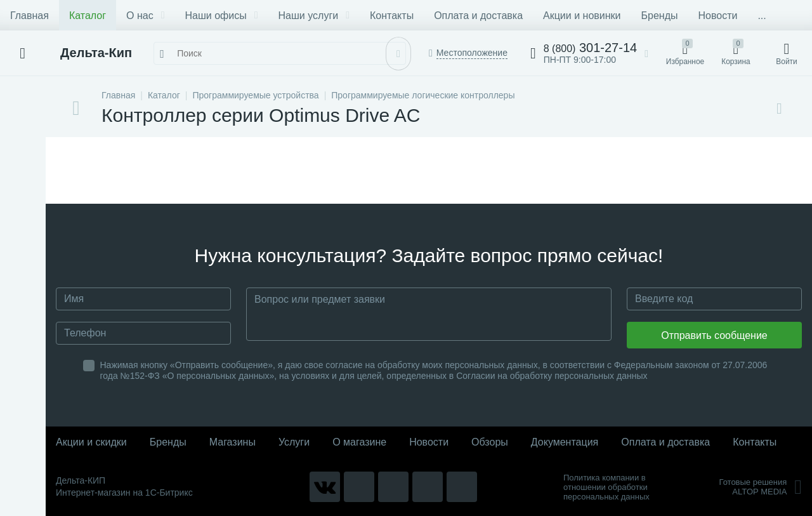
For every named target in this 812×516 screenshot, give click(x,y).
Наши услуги (314, 16)
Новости (717, 16)
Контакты (392, 16)
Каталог (88, 16)
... (762, 16)
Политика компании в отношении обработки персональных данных (606, 487)
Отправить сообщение (714, 335)
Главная (29, 16)
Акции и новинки (582, 16)
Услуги (294, 442)
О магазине (359, 442)
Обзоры (490, 442)
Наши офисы (222, 16)
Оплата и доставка (478, 16)
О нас (145, 16)
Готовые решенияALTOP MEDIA (760, 487)
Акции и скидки (91, 442)
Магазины (232, 442)
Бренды (660, 16)
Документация (565, 442)
